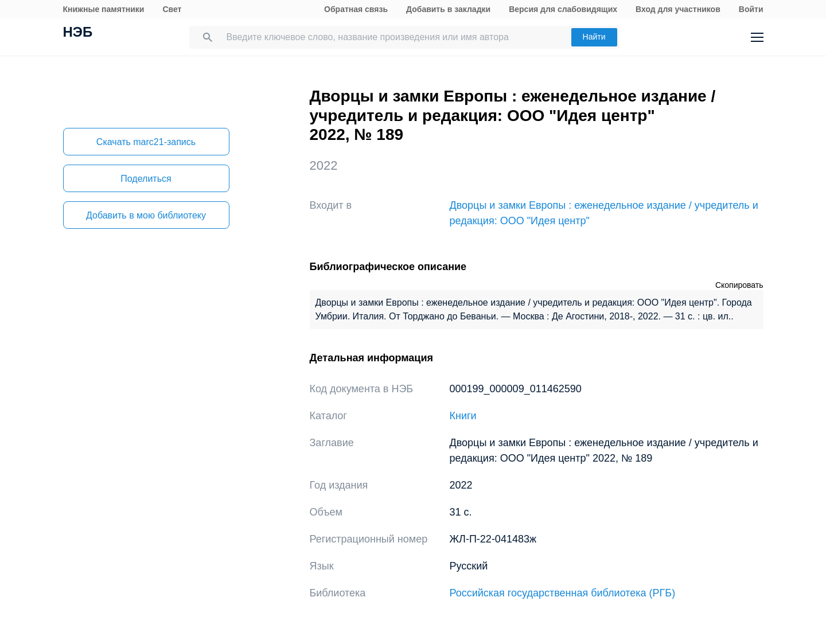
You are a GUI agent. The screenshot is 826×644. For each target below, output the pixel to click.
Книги (463, 416)
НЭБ (78, 33)
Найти (594, 37)
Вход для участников (678, 9)
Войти (751, 9)
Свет (172, 9)
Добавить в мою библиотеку (146, 215)
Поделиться (146, 179)
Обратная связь (356, 9)
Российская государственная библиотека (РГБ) (563, 593)
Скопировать (739, 285)
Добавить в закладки (448, 9)
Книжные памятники (104, 9)
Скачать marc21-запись (146, 142)
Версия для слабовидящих (563, 9)
